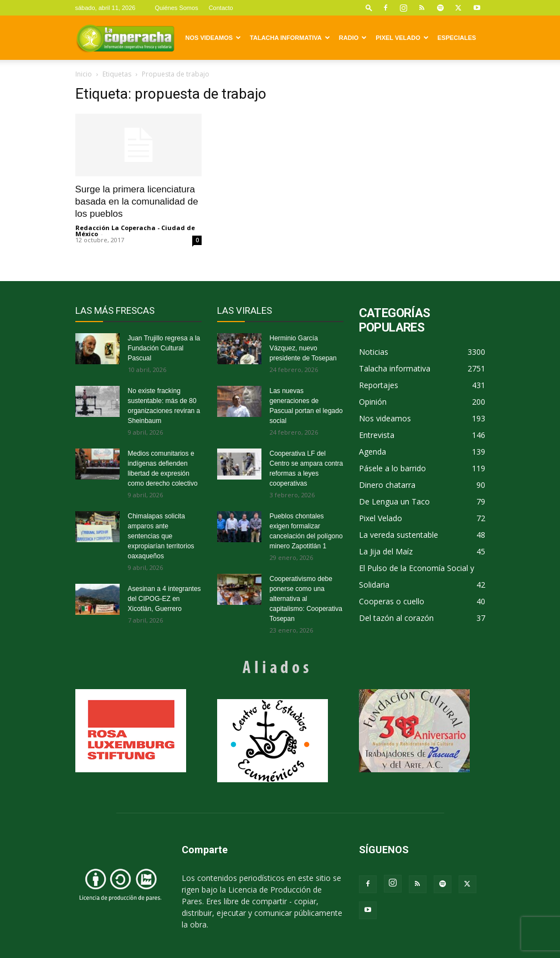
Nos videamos (214, 38)
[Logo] (125, 38)
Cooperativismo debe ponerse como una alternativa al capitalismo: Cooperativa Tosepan (306, 599)
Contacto (221, 8)
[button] (369, 7)
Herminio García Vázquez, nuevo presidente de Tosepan (303, 348)
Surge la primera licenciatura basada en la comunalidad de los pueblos (137, 202)
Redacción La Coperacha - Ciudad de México (135, 231)
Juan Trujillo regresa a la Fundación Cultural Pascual (164, 348)
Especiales (457, 38)
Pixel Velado (402, 38)
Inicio (84, 74)
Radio (353, 38)
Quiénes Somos (176, 8)
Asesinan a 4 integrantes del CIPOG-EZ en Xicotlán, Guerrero (165, 599)
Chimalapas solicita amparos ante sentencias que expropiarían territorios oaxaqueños (161, 536)
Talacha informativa (290, 38)
